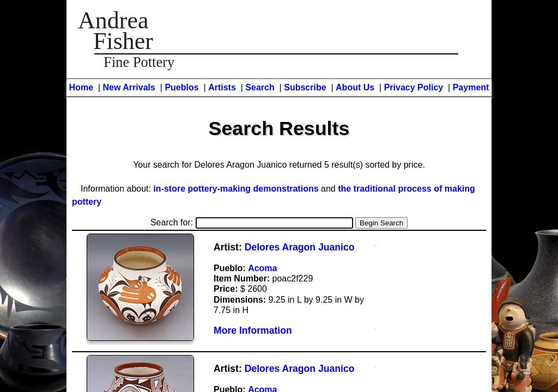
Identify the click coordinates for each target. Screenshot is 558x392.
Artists (222, 87)
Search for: (252, 222)
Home (81, 87)
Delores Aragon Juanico (300, 247)
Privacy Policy (414, 87)
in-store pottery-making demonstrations (236, 189)
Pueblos (181, 87)
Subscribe (305, 87)
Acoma (262, 268)
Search (260, 87)
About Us (355, 87)
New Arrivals (129, 87)
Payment (471, 87)
